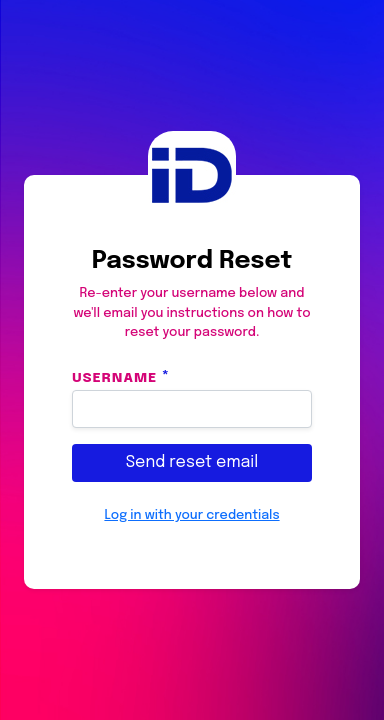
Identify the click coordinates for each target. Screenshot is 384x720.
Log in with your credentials (191, 515)
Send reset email (192, 462)
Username (114, 377)
